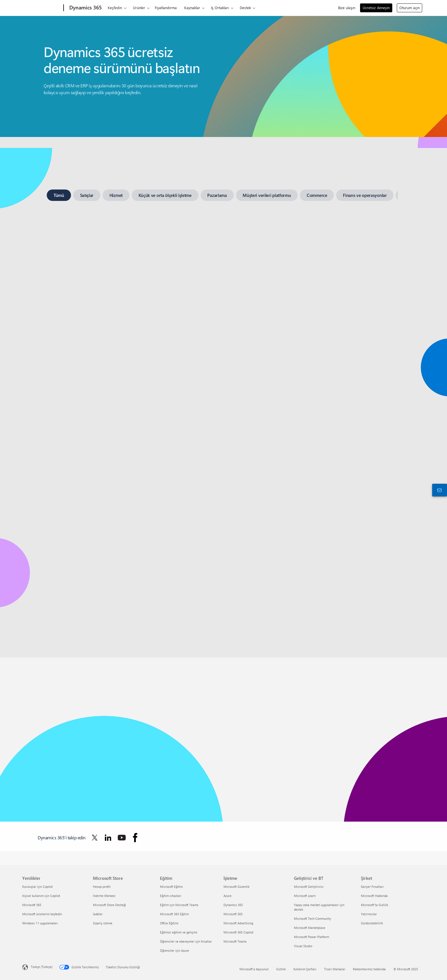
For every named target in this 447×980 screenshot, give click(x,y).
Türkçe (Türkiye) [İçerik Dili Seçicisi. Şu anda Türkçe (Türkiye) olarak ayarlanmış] (42, 967)
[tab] (59, 195)
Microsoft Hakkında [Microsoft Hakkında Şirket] (374, 896)
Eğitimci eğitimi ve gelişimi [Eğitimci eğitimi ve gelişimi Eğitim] (179, 932)
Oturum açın (410, 8)
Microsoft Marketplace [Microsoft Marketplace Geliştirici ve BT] (310, 928)
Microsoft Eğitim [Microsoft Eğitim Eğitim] (171, 887)
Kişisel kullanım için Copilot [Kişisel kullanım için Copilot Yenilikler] (41, 896)
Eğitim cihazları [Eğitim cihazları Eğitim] (171, 896)
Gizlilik (281, 969)
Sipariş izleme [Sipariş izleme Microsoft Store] (103, 923)
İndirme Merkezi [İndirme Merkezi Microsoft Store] (104, 896)
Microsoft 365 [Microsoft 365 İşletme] (233, 914)
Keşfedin (115, 8)
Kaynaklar (192, 8)
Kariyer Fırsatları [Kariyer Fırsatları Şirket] (372, 887)
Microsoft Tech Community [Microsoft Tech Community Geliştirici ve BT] (312, 919)
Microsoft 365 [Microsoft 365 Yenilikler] (32, 905)
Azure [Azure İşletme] (227, 896)
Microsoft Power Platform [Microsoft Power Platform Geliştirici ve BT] (311, 937)
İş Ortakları (220, 8)
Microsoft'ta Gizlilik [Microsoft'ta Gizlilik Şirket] (374, 905)
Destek (245, 8)
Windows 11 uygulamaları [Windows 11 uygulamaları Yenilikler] (40, 923)
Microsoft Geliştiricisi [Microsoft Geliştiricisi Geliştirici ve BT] (309, 887)
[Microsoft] (42, 8)
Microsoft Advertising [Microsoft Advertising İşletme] (238, 923)
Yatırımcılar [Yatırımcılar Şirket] (369, 914)
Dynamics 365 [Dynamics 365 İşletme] (233, 905)
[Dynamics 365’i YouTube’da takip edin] (122, 838)
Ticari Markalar (335, 969)
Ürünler (139, 8)
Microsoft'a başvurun (254, 969)
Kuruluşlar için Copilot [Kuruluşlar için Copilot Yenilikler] (37, 887)
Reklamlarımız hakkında (369, 969)
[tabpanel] (222, 409)
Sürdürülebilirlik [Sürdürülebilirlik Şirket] (372, 923)
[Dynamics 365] (85, 8)
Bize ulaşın (347, 8)
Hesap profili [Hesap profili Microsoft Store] (102, 887)
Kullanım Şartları (305, 969)
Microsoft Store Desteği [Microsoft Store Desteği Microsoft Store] (109, 905)
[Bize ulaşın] (438, 490)
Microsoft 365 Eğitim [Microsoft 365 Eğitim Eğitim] (174, 914)
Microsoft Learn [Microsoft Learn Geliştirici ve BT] (305, 896)
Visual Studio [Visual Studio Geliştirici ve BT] (303, 946)
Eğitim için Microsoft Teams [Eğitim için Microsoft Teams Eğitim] (179, 905)
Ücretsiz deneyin (376, 8)
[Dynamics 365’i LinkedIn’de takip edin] (108, 838)
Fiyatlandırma (166, 8)
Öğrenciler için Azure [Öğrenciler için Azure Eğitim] (174, 950)
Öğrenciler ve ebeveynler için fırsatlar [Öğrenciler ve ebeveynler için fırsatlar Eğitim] (186, 941)
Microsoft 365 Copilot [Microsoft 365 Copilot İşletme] (238, 932)
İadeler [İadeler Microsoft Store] (98, 914)
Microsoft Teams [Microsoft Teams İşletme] (235, 941)
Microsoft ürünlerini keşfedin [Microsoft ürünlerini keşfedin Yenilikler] (42, 914)
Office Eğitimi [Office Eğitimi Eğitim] (169, 923)
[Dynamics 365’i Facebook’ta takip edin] (135, 838)
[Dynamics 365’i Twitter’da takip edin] (95, 838)
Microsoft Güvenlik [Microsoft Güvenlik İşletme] (236, 887)
